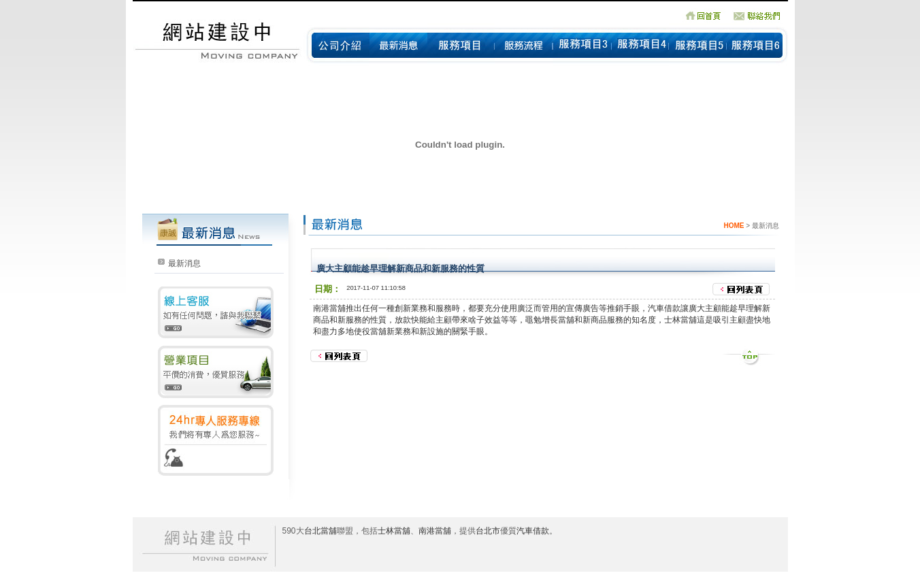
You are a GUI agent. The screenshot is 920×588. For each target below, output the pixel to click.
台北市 (488, 531)
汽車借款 (533, 531)
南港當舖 (329, 308)
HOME (734, 226)
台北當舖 (321, 531)
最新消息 (184, 263)
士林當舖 (394, 531)
